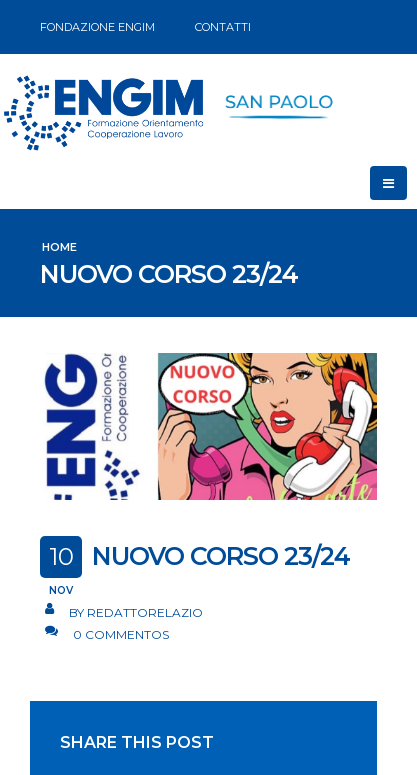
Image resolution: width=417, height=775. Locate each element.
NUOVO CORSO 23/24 (221, 556)
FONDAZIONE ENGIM (97, 27)
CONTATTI (223, 27)
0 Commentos (121, 634)
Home (59, 247)
